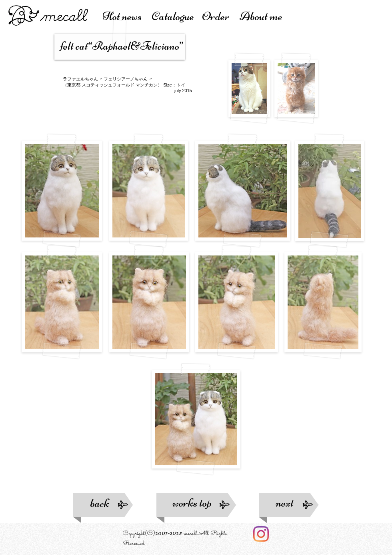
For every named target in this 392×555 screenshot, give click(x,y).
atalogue (177, 16)
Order (221, 16)
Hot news (127, 16)
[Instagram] (261, 534)
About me (261, 16)
